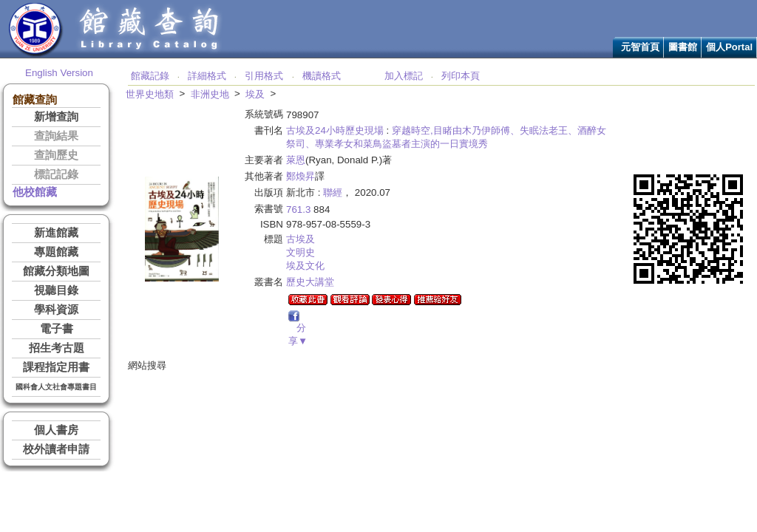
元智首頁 (640, 47)
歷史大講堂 (310, 282)
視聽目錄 (56, 290)
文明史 (301, 252)
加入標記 (404, 76)
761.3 (298, 209)
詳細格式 (207, 76)
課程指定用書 (56, 367)
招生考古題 (57, 348)
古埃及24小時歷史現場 (335, 130)
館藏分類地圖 (56, 271)
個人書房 (56, 430)
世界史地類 (150, 94)
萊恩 (296, 160)
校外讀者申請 (56, 449)
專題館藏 (56, 252)
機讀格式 (322, 76)
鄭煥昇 (301, 176)
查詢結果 (56, 136)
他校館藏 (35, 192)
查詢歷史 (56, 155)
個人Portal (729, 47)
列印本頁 (461, 76)
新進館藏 (56, 233)
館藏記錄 (150, 76)
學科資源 (56, 310)
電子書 (57, 329)
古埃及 (301, 239)
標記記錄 (56, 174)
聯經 (333, 192)
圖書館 (683, 47)
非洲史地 (210, 94)
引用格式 (264, 76)
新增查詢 (56, 117)
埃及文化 (305, 266)
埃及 (255, 94)
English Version (59, 73)
